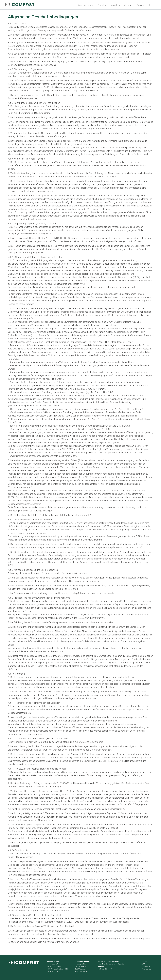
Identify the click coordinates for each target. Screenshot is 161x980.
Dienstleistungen (86, 5)
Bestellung (115, 5)
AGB (143, 964)
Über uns (129, 5)
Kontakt (141, 5)
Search (156, 5)
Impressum (146, 966)
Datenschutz (146, 969)
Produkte (102, 5)
